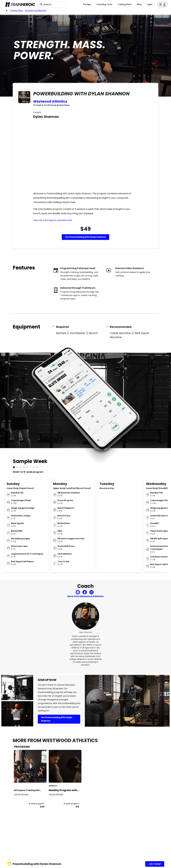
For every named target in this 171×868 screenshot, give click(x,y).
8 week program (37, 804)
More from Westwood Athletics (85, 596)
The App (87, 4)
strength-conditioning (36, 11)
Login (149, 4)
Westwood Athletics (50, 101)
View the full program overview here (53, 220)
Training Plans (125, 4)
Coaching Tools (104, 4)
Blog (139, 4)
